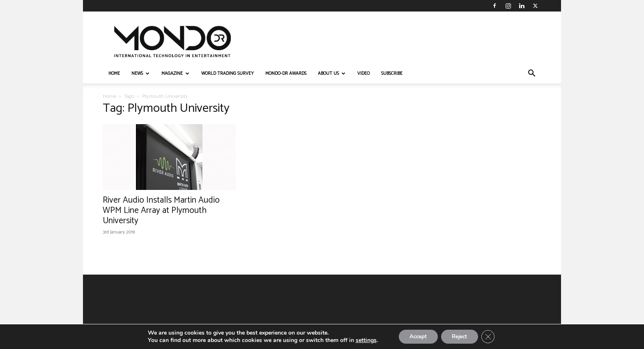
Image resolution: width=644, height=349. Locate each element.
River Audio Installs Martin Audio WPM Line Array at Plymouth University (161, 210)
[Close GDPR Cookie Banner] (492, 336)
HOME (114, 74)
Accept (416, 336)
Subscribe (392, 74)
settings (361, 340)
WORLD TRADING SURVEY (228, 74)
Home (109, 96)
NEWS (140, 74)
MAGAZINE (175, 74)
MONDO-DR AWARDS (286, 74)
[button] (531, 74)
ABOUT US (332, 74)
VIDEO (363, 74)
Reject (461, 336)
